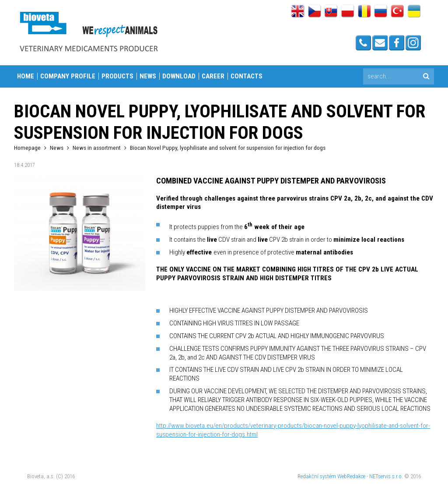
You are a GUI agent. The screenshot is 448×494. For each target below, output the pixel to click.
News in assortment (97, 148)
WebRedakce (351, 476)
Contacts (247, 76)
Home (26, 76)
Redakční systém (317, 476)
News (148, 76)
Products (117, 76)
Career (213, 76)
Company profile (68, 76)
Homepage (27, 148)
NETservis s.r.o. (386, 476)
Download (179, 76)
